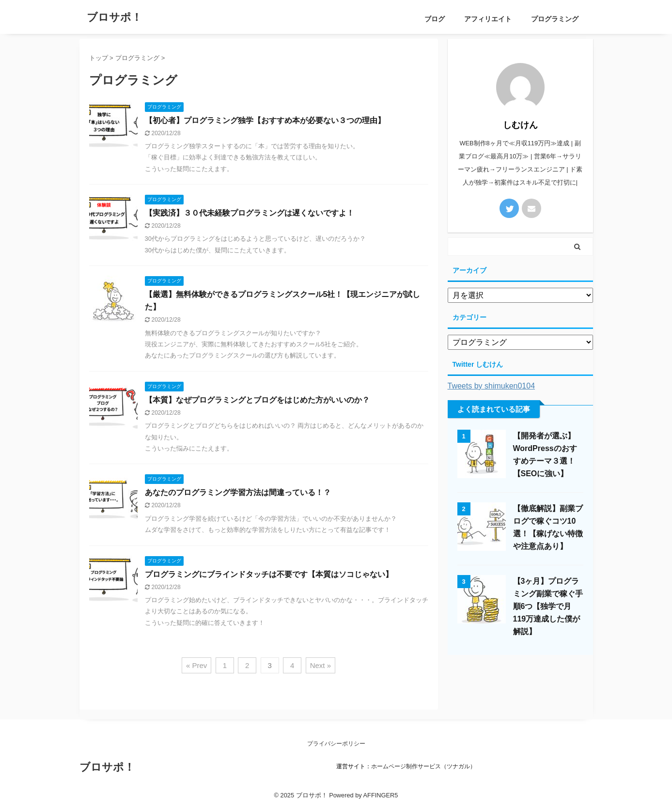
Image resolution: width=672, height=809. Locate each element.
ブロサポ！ (114, 17)
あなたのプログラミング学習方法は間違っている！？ (238, 492)
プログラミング (555, 19)
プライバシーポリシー (336, 744)
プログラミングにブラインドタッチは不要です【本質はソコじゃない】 (269, 574)
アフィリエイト (488, 19)
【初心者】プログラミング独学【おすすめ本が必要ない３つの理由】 (265, 120)
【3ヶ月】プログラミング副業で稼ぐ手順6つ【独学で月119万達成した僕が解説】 (548, 606)
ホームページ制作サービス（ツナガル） (423, 766)
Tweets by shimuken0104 (492, 386)
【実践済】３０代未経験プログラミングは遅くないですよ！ (250, 213)
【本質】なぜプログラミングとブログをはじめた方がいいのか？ (257, 400)
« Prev (196, 665)
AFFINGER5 (381, 795)
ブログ (435, 19)
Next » (320, 665)
